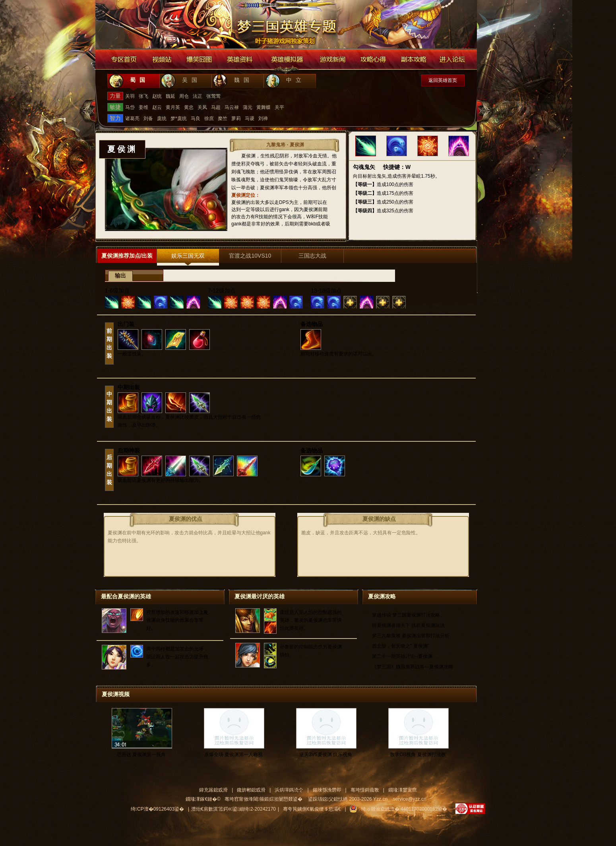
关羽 (130, 96)
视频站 (162, 60)
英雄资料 (239, 60)
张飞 (143, 96)
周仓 (184, 96)
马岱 (130, 107)
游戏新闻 (332, 60)
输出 (120, 276)
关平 (279, 107)
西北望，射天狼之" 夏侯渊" (401, 646)
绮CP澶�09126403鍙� (157, 809)
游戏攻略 (374, 60)
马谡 (250, 118)
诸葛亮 (132, 118)
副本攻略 (413, 60)
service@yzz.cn (409, 799)
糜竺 (223, 118)
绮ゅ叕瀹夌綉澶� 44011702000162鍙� (404, 809)
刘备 (148, 118)
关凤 (202, 107)
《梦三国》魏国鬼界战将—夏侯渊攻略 (413, 667)
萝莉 (236, 118)
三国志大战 (312, 256)
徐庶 (209, 118)
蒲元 (248, 107)
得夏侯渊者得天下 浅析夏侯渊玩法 (408, 625)
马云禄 (232, 107)
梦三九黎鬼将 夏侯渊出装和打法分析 (411, 636)
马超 (216, 107)
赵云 (157, 107)
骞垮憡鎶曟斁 (365, 790)
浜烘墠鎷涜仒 (289, 790)
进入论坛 (453, 60)
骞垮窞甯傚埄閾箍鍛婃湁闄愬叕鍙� (263, 799)
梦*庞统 (179, 118)
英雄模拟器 (287, 60)
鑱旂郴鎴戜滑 (251, 790)
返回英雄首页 (443, 80)
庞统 (162, 118)
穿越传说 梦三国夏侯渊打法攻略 (406, 615)
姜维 (143, 107)
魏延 (170, 96)
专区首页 (124, 60)
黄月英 (173, 107)
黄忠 (189, 107)
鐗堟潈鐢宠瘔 (403, 790)
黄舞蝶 (263, 107)
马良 (196, 118)
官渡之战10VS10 (250, 256)
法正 (198, 96)
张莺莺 (213, 96)
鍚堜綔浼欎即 (327, 790)
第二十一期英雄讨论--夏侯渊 (402, 656)
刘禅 (263, 118)
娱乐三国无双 (188, 256)
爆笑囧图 (200, 60)
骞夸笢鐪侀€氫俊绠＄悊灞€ (312, 809)
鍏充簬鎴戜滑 (213, 790)
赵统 (157, 96)
